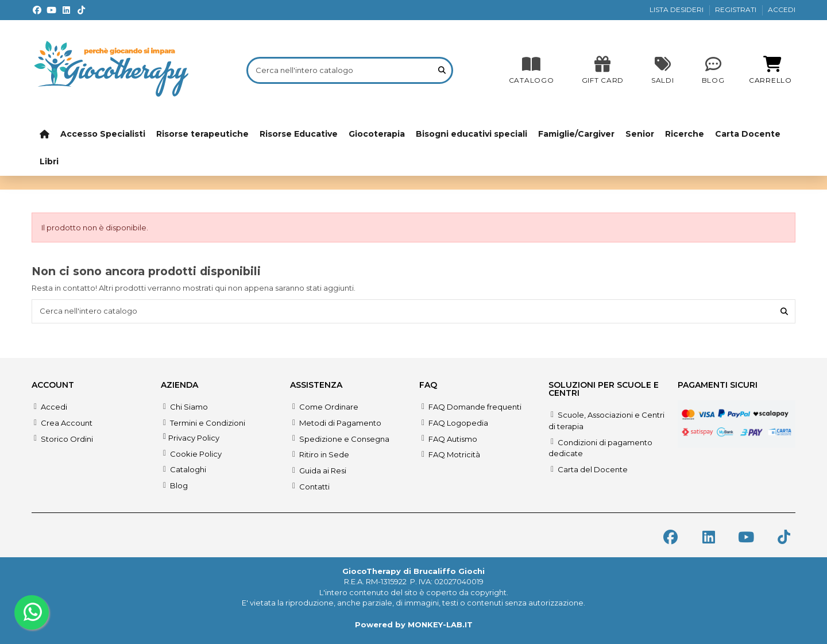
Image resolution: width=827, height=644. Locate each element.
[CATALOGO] (532, 70)
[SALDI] (603, 70)
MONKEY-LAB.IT (440, 624)
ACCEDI (782, 9)
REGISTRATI (737, 9)
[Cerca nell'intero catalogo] (442, 70)
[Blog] (713, 70)
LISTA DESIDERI (677, 9)
